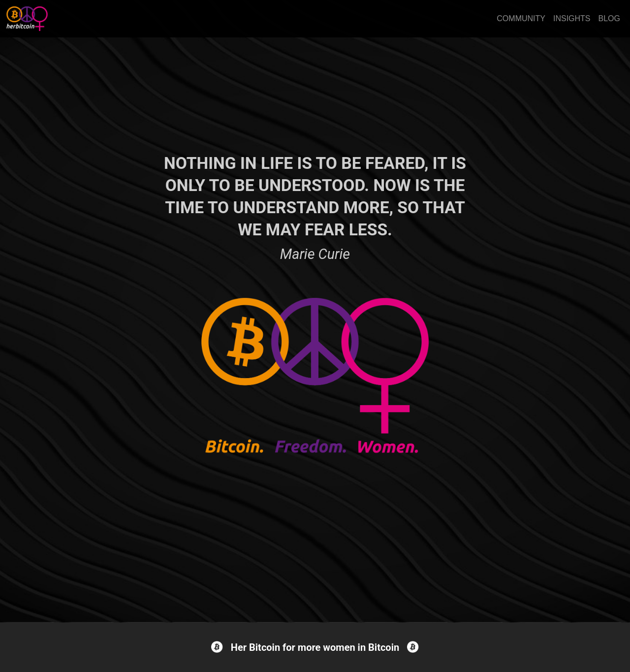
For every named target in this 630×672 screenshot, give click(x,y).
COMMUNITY (521, 18)
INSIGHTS (572, 18)
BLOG (609, 18)
